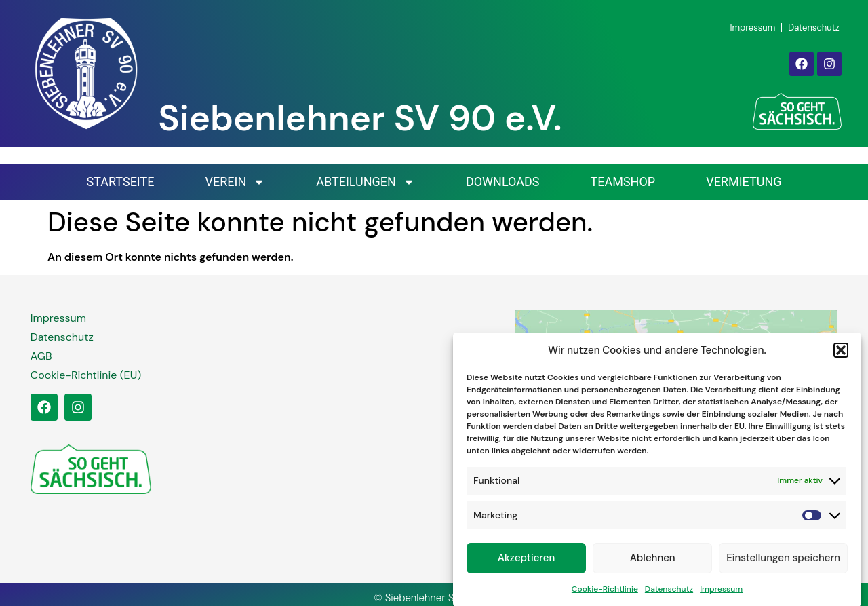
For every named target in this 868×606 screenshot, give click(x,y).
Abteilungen (366, 182)
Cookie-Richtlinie (605, 593)
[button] (841, 355)
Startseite (120, 182)
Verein (235, 182)
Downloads (503, 182)
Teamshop (623, 182)
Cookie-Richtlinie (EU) (86, 375)
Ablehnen (653, 563)
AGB (41, 356)
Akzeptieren (527, 563)
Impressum (721, 593)
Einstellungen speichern (783, 563)
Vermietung (744, 182)
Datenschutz (669, 593)
